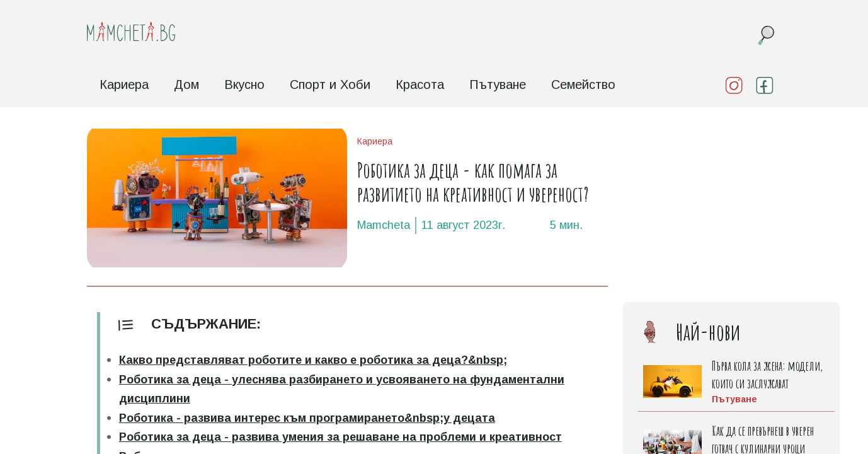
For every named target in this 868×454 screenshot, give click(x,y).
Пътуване (498, 84)
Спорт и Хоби (330, 84)
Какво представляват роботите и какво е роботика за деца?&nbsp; (313, 360)
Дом (186, 84)
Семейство (583, 84)
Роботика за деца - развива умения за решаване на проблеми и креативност (340, 437)
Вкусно (244, 84)
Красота (420, 84)
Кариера (124, 84)
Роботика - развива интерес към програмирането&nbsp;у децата (307, 418)
